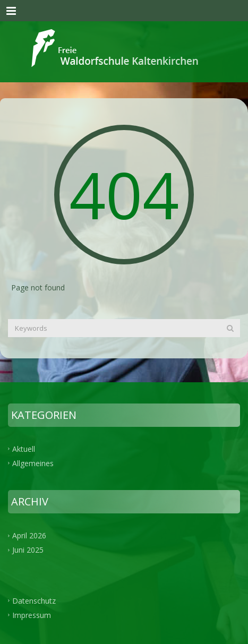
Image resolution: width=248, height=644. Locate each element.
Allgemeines (33, 463)
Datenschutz (34, 601)
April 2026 (29, 535)
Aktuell (24, 448)
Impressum (32, 615)
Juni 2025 (28, 550)
